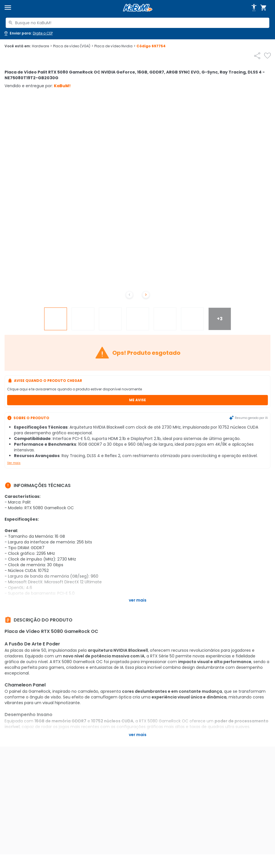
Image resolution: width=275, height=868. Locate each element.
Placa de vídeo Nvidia (115, 46)
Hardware (42, 46)
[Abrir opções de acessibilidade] (254, 8)
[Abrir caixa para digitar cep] (28, 33)
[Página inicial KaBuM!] (138, 8)
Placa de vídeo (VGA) (73, 46)
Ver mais (14, 463)
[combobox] (137, 23)
